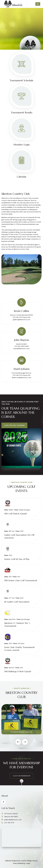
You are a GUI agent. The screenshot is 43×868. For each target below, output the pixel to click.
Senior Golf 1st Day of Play (17, 559)
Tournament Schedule (22, 80)
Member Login (22, 145)
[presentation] (18, 742)
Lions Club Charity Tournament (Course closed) (20, 649)
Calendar (22, 177)
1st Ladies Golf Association (17, 602)
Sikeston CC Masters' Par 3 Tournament (17, 625)
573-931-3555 (20, 346)
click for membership (22, 776)
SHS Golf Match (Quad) (16, 514)
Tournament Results (22, 113)
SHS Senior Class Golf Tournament (21, 580)
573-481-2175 (9, 823)
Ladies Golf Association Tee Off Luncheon (19, 536)
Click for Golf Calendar (14, 425)
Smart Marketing (19, 863)
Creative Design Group (29, 861)
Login (28, 863)
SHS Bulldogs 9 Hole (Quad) (18, 671)
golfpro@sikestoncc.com (22, 320)
